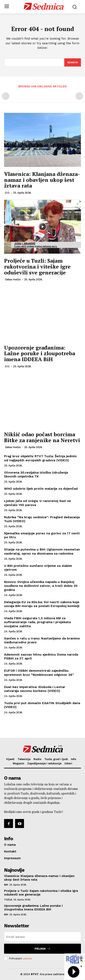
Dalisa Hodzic (13, 279)
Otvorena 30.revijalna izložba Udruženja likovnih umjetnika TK (36, 474)
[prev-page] (6, 96)
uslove (27, 958)
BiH (6, 885)
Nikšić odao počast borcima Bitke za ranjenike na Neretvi (42, 437)
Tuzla (8, 900)
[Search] (73, 62)
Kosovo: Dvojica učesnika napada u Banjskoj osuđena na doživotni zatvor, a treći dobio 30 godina (41, 586)
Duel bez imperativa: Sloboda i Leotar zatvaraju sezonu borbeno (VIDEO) (35, 689)
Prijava (43, 949)
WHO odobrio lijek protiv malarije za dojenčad (41, 489)
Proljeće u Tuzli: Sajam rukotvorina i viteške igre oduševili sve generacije (37, 266)
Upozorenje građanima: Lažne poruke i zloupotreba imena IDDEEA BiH (40, 353)
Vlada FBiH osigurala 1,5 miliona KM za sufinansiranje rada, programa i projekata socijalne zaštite (37, 622)
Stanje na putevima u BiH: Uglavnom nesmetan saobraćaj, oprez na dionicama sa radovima (42, 551)
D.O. (7, 193)
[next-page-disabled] (79, 96)
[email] (42, 937)
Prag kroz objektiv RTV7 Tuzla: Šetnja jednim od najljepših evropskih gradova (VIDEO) (40, 458)
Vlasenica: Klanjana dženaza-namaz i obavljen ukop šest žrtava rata (42, 180)
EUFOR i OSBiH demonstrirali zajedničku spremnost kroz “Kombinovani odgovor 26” (39, 673)
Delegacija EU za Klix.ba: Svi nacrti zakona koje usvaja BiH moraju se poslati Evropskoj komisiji (42, 604)
